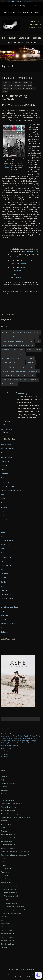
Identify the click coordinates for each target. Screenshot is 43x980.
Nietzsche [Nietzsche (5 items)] (38, 350)
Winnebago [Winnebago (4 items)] (24, 380)
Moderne (19, 85)
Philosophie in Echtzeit (8, 807)
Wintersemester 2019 (8, 927)
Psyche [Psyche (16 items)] (4, 367)
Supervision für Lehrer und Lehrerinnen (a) (15, 852)
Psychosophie (6, 565)
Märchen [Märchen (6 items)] (29, 350)
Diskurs (4, 470)
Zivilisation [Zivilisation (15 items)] (13, 384)
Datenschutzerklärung (8, 783)
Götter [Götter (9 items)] (26, 337)
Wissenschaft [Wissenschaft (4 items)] (34, 380)
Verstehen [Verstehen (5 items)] (32, 375)
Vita (2, 920)
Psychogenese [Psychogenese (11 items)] (13, 367)
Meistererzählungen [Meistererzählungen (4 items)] (28, 345)
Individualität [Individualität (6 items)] (20, 341)
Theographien (6, 594)
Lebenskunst (24, 38)
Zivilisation (5, 91)
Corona (3, 453)
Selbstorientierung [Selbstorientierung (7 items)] (8, 375)
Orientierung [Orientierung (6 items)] (6, 354)
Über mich (4, 876)
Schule (3, 582)
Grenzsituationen (12, 903)
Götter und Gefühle (27, 82)
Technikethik (5, 590)
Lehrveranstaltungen (8, 800)
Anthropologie (18, 82)
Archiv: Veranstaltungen (10, 886)
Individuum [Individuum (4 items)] (30, 341)
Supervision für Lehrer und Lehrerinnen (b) (15, 855)
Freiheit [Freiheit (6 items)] (5, 337)
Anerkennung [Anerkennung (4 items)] (6, 333)
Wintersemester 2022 (8, 937)
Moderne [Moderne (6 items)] (14, 350)
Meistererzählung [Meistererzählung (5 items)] (13, 345)
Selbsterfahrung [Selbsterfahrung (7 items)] (21, 371)
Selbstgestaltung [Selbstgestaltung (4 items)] (34, 371)
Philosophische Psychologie (10, 814)
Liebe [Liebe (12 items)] (4, 345)
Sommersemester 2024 (8, 848)
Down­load (30, 285)
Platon (3, 549)
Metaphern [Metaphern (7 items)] (6, 350)
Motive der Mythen (27, 85)
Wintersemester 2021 (8, 934)
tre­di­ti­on (13, 162)
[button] (38, 975)
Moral (3, 536)
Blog (4, 38)
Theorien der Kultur (7, 88)
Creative (4, 465)
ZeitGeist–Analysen (7, 944)
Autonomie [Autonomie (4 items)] (28, 333)
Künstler (4, 503)
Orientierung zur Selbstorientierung (17, 910)
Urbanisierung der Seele (19, 88)
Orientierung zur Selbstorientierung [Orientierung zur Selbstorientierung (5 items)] (13, 358)
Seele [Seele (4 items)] (12, 371)
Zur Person (19, 42)
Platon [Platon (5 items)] (22, 362)
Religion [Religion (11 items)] (31, 367)
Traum (3, 603)
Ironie (3, 495)
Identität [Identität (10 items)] (11, 341)
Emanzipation (6, 474)
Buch (16, 257)
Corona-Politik (6, 461)
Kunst (3, 499)
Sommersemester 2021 (8, 838)
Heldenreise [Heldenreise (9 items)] (34, 337)
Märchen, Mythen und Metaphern (12, 804)
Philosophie (5, 544)
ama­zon (24, 264)
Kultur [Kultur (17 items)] (38, 341)
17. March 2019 (7, 82)
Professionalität (6, 557)
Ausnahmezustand (8, 449)
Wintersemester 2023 (8, 941)
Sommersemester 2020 (8, 835)
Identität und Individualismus (9, 85)
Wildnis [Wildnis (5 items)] (16, 380)
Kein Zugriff (5, 793)
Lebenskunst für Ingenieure (15, 906)
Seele (3, 586)
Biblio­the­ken (17, 271)
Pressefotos (5, 821)
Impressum (31, 42)
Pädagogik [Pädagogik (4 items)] (23, 367)
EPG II (8, 900)
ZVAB (23, 267)
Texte (9, 42)
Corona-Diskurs (6, 457)
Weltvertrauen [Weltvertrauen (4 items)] (7, 380)
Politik (3, 553)
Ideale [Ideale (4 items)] (4, 341)
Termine (13, 38)
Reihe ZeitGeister (7, 824)
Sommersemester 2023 (8, 845)
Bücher (5, 865)
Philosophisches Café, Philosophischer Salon (15, 817)
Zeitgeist (33, 88)
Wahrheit (4, 619)
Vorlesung (28, 88)
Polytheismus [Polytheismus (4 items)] (31, 362)
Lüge (3, 524)
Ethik (3, 478)
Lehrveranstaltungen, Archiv (12, 913)
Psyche (3, 561)
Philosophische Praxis (8, 811)
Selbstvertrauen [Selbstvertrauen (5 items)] (21, 375)
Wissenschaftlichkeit (8, 624)
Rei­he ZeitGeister (33, 251)
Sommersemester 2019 (12, 893)
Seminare (4, 831)
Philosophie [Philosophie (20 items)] (30, 358)
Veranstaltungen (6, 879)
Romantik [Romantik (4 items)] (5, 371)
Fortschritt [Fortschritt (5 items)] (37, 333)
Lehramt (4, 507)
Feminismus (5, 482)
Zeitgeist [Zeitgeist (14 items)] (5, 384)
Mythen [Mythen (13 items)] (22, 350)
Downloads (5, 787)
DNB (14, 274)
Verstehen (4, 917)
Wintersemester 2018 (11, 896)
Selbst (3, 828)
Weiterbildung (6, 923)
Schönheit (4, 574)
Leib (2, 515)
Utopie (3, 611)
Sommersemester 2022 (8, 841)
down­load (19, 278)
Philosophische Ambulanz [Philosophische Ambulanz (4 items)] (10, 362)
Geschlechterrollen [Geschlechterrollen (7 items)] (15, 337)
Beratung (37, 38)
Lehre (3, 511)
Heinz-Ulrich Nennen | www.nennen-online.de (17, 1)
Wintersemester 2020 (8, 930)
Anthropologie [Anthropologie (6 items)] (17, 333)
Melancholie (5, 528)
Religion (4, 569)
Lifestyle (4, 519)
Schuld (3, 578)
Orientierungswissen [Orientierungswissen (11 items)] (19, 354)
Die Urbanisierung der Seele (18, 78)
